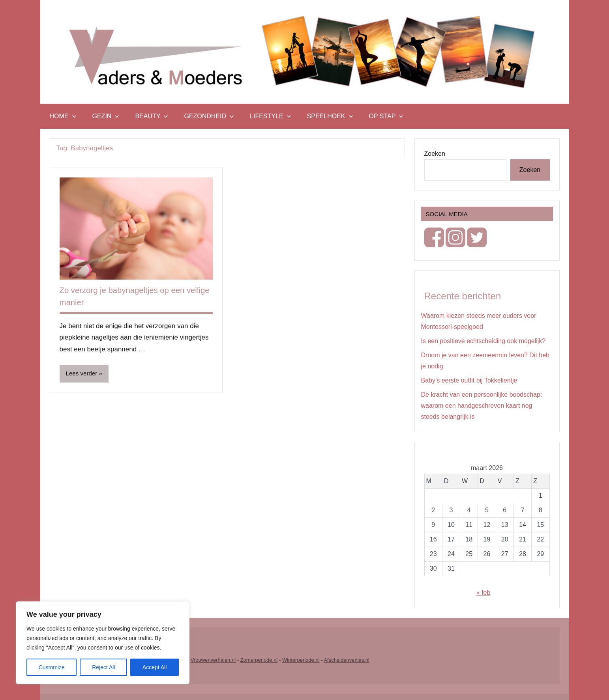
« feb (483, 593)
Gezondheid (209, 116)
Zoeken (435, 154)
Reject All (103, 667)
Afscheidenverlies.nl (347, 660)
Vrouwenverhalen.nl (213, 660)
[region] (103, 643)
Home (63, 116)
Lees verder (83, 374)
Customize (52, 667)
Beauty (152, 116)
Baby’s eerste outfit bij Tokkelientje (469, 380)
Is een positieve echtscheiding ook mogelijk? (483, 341)
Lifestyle (270, 116)
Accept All (155, 667)
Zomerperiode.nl (259, 660)
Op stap (386, 116)
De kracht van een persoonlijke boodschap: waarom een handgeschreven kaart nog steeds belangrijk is (482, 406)
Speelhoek (330, 116)
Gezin (106, 116)
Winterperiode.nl (301, 660)
